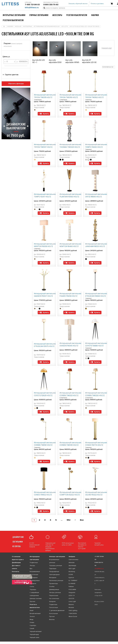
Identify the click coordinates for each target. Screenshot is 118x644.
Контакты (15, 572)
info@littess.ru (32, 8)
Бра (31, 569)
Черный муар (34, 634)
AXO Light (72, 569)
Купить (46, 114)
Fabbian (71, 587)
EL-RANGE (72, 584)
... (62, 520)
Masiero (71, 604)
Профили (33, 584)
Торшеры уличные (56, 566)
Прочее (32, 601)
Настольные (34, 575)
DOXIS (71, 575)
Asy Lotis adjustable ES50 (55, 61)
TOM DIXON (73, 613)
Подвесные (34, 563)
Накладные (34, 578)
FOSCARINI (72, 589)
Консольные (54, 613)
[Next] (75, 520)
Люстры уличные (55, 592)
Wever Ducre (73, 616)
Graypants (72, 592)
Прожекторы (54, 584)
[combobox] (109, 67)
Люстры (32, 566)
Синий (32, 628)
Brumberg (72, 572)
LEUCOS (71, 598)
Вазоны (52, 619)
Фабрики (95, 15)
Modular (71, 607)
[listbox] (59, 642)
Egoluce (71, 578)
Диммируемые (35, 581)
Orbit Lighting (73, 610)
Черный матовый (36, 631)
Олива (32, 622)
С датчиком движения (57, 610)
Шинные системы (36, 598)
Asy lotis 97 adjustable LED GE (89, 61)
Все (82, 520)
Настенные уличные (56, 581)
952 (69, 520)
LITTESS (10, 5)
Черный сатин (34, 637)
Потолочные (54, 607)
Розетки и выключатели (77, 15)
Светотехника (73, 560)
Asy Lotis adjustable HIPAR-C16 (72, 62)
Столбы (52, 587)
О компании (16, 557)
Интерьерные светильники (14, 15)
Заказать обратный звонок (78, 4)
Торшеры (33, 589)
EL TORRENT (73, 581)
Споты (32, 587)
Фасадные (53, 578)
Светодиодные (54, 575)
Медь (32, 619)
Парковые (53, 569)
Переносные (54, 595)
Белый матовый (35, 613)
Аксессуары (57, 15)
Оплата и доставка (97, 4)
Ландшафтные (54, 572)
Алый (32, 610)
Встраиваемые (35, 572)
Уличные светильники (39, 15)
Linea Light (72, 601)
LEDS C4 (72, 595)
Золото (32, 616)
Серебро (33, 625)
